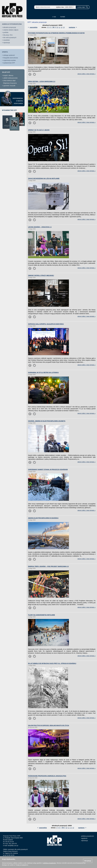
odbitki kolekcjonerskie (10, 78)
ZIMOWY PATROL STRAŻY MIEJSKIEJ (41, 275)
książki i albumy (8, 75)
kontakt (63, 17)
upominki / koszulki (9, 86)
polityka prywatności (88, 836)
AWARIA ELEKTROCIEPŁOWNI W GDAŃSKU (43, 518)
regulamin (84, 838)
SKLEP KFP (6, 72)
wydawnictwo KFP (9, 63)
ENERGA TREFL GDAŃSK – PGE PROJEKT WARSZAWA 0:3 (48, 566)
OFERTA (5, 52)
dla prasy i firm (8, 35)
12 (62, 27)
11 (59, 27)
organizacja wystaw (9, 60)
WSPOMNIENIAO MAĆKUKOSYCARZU (18, 101)
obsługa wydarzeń (9, 55)
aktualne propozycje (10, 27)
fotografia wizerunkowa (11, 58)
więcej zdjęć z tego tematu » (86, 74)
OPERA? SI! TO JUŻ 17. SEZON (39, 130)
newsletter (7, 40)
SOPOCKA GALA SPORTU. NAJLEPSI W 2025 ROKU (46, 324)
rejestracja (7, 43)
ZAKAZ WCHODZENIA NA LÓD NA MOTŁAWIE (44, 178)
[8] (53, 27)
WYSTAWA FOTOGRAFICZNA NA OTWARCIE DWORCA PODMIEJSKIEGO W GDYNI (56, 33)
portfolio (6, 32)
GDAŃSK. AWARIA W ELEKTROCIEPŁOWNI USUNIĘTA (47, 421)
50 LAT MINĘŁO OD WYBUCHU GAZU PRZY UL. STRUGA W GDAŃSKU (52, 663)
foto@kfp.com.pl (13, 846)
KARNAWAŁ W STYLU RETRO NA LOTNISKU (43, 372)
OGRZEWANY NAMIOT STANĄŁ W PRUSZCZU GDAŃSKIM (48, 469)
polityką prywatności (49, 863)
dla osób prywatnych (10, 38)
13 (64, 27)
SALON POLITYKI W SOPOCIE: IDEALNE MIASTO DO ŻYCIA (49, 725)
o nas (54, 17)
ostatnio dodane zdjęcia (11, 30)
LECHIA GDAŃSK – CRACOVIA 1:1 (40, 227)
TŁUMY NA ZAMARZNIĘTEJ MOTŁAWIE (42, 615)
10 (57, 27)
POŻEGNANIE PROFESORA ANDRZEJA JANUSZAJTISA (47, 776)
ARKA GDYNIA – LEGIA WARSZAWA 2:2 (42, 81)
